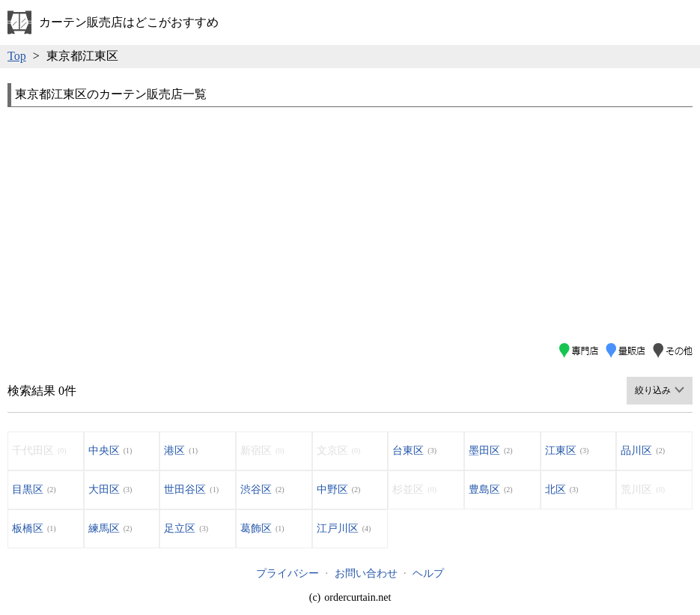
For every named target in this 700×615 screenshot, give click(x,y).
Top (17, 56)
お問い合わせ (366, 573)
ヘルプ (428, 573)
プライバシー (287, 573)
